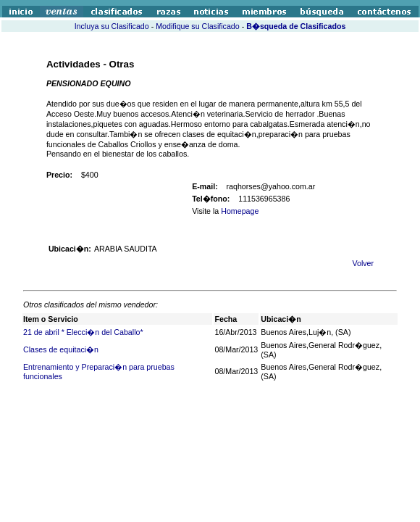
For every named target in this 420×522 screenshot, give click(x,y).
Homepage (240, 211)
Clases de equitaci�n (61, 349)
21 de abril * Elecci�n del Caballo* (83, 332)
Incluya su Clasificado (112, 26)
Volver (363, 263)
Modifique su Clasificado (198, 26)
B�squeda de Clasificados (296, 26)
